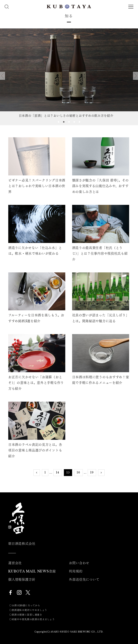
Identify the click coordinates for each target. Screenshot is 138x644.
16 (78, 472)
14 (58, 472)
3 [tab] (69, 122)
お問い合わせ (79, 563)
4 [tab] (74, 122)
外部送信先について (84, 579)
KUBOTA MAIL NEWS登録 (32, 571)
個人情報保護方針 (22, 579)
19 (92, 472)
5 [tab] (80, 122)
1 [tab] (59, 122)
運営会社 (15, 563)
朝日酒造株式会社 (22, 544)
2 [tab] (64, 122)
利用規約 (76, 571)
